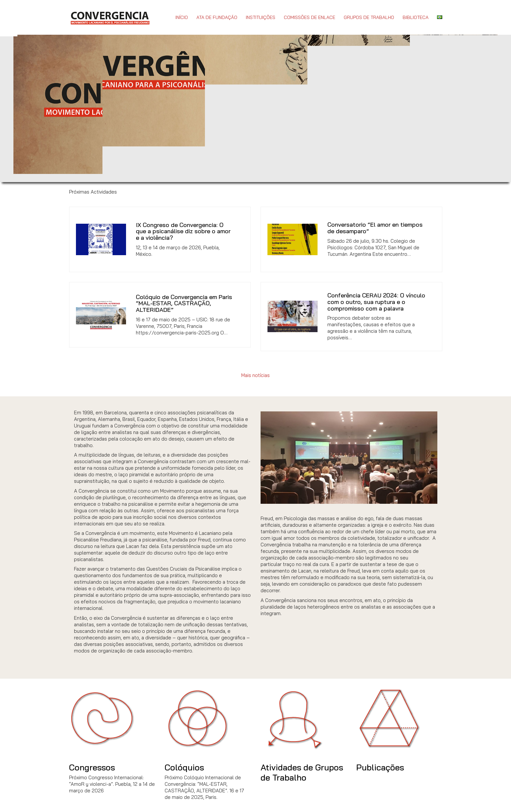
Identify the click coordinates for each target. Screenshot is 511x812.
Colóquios (184, 767)
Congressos (92, 767)
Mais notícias (255, 375)
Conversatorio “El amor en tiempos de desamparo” (375, 228)
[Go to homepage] (110, 17)
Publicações (380, 767)
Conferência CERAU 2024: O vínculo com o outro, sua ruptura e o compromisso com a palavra (376, 302)
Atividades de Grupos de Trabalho (302, 772)
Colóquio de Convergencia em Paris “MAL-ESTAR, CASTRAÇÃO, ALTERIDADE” (184, 303)
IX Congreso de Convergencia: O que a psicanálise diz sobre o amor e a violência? (183, 231)
